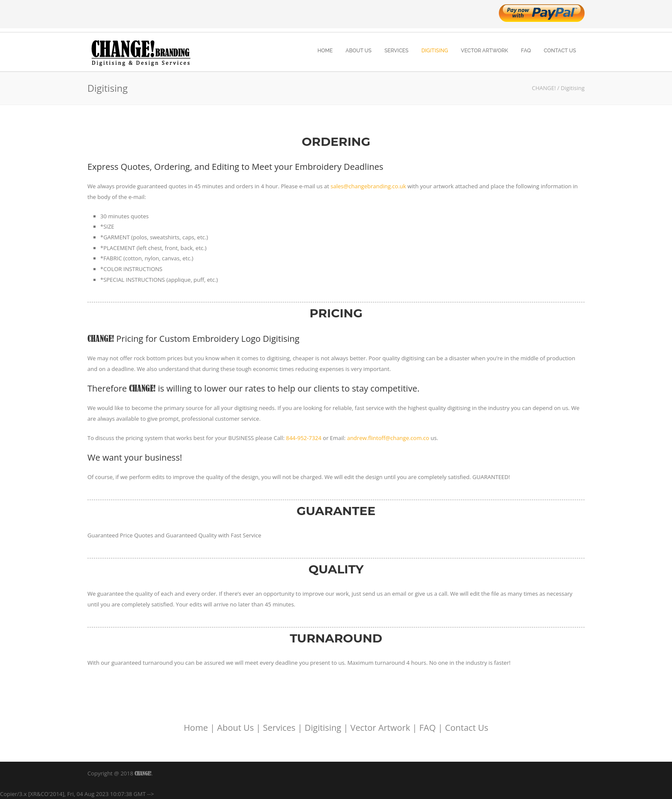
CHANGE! (143, 773)
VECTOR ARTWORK (484, 51)
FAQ (526, 51)
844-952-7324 (304, 438)
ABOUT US (358, 51)
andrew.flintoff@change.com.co (388, 438)
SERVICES (396, 51)
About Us (236, 728)
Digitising (323, 728)
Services (279, 728)
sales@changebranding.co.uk (368, 186)
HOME (325, 51)
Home (196, 728)
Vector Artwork (380, 728)
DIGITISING (435, 51)
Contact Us (466, 728)
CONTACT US (560, 51)
